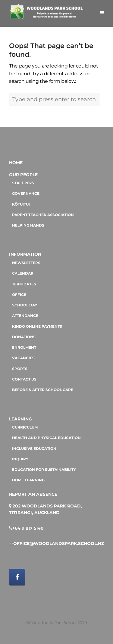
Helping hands (28, 225)
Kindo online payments (37, 327)
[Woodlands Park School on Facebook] (17, 577)
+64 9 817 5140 (28, 528)
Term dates (24, 284)
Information (25, 254)
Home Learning (28, 480)
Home (16, 163)
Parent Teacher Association (43, 215)
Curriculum (25, 427)
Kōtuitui (21, 204)
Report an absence (33, 494)
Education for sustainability (44, 470)
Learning (20, 419)
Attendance (25, 316)
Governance (26, 194)
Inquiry (20, 459)
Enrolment (24, 348)
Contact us (24, 379)
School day (25, 305)
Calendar (23, 273)
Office (19, 295)
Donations (24, 337)
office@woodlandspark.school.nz (59, 543)
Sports (20, 369)
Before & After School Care (43, 390)
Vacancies (23, 358)
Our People (23, 175)
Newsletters (26, 263)
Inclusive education (34, 449)
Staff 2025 (23, 183)
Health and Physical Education (46, 438)
